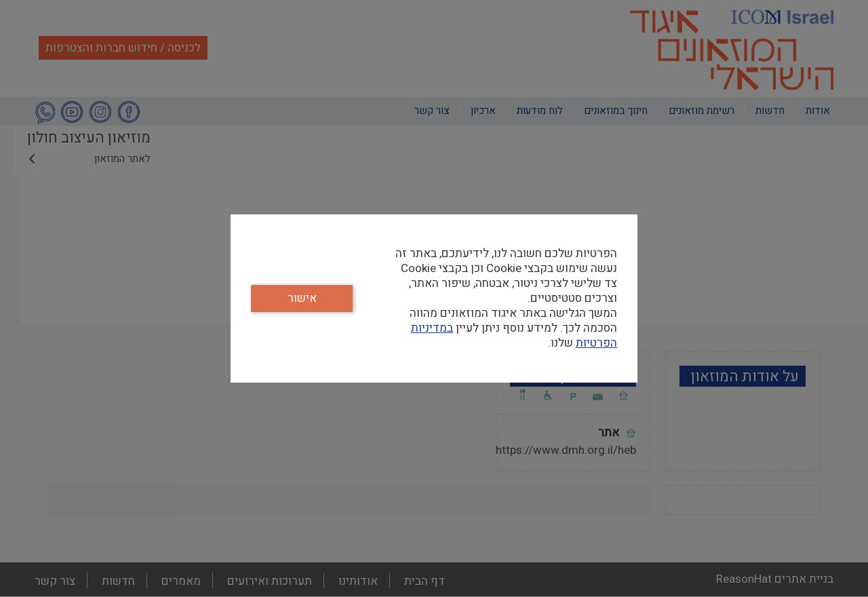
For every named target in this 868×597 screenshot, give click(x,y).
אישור (302, 298)
